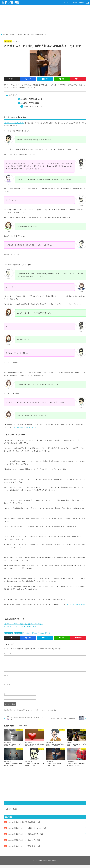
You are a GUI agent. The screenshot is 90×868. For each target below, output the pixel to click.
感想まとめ (19, 633)
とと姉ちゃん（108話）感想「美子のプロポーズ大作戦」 (23, 624)
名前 (6, 675)
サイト (6, 694)
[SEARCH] (88, 2)
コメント (8, 654)
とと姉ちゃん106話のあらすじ (14, 123)
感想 (36, 633)
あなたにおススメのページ (31, 106)
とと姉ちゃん (74, 2)
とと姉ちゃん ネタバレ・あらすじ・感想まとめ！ (20, 627)
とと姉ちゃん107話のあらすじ (30, 99)
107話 (49, 633)
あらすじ (42, 633)
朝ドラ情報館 (10, 2)
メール (7, 685)
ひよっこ (67, 2)
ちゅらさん (82, 2)
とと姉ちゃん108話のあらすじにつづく (28, 427)
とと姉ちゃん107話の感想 (29, 103)
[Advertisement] (45, 20)
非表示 (15, 95)
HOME (4, 34)
